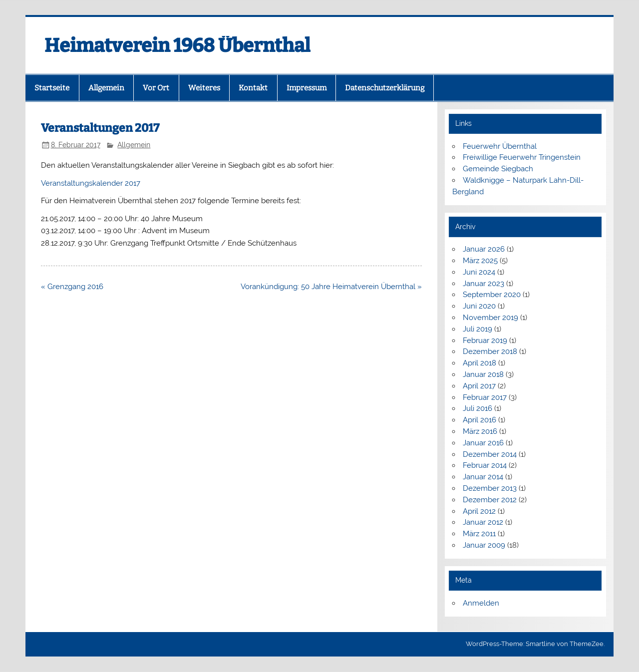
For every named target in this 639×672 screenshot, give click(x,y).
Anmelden (481, 603)
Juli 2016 (478, 408)
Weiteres (204, 88)
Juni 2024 (479, 272)
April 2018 (479, 363)
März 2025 (480, 261)
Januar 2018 (483, 374)
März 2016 (480, 431)
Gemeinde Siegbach (498, 169)
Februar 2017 (485, 397)
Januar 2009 (484, 545)
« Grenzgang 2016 (72, 287)
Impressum (307, 88)
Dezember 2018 (490, 351)
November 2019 (490, 318)
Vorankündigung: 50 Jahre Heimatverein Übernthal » (331, 287)
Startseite (52, 88)
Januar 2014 (483, 477)
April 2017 (479, 386)
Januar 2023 (483, 284)
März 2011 (479, 534)
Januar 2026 (484, 249)
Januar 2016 (483, 443)
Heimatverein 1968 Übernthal (177, 45)
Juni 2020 (479, 306)
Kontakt (253, 88)
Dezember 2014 (490, 454)
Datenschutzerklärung (385, 88)
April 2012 (479, 511)
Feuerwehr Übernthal (500, 146)
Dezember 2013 (490, 488)
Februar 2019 (485, 340)
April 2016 (479, 420)
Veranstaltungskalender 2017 (91, 183)
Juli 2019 (478, 329)
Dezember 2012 (490, 500)
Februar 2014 (485, 465)
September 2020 (492, 295)
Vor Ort (156, 88)
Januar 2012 (483, 522)
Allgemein (106, 88)
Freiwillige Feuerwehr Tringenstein (522, 157)
